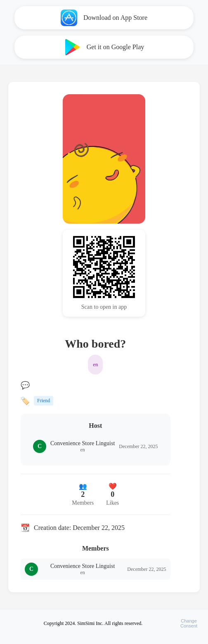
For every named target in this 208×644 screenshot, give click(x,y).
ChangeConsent (189, 623)
